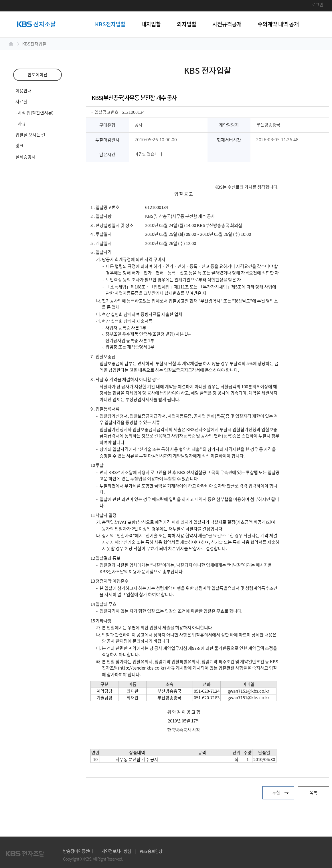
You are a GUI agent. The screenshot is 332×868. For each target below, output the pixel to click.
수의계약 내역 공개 (278, 24)
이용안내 (23, 91)
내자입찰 (151, 24)
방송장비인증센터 (78, 851)
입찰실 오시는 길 (30, 135)
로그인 (317, 5)
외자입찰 (187, 24)
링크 (19, 146)
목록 (313, 793)
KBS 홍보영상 (151, 851)
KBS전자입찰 (110, 24)
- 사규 (21, 124)
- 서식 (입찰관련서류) (34, 113)
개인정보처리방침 (116, 851)
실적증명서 (25, 157)
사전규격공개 (227, 24)
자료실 (21, 101)
